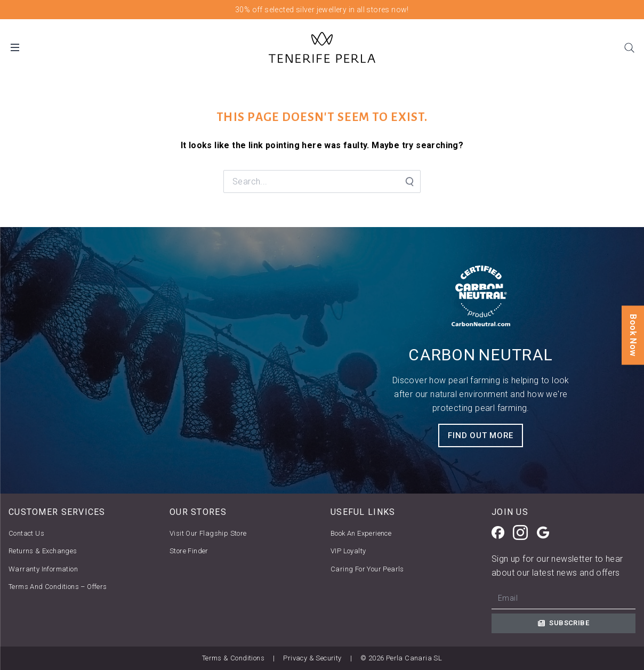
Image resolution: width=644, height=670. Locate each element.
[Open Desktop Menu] (15, 47)
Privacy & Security (312, 658)
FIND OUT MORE (481, 435)
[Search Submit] (409, 182)
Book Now (633, 335)
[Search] (629, 47)
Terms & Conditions (233, 658)
